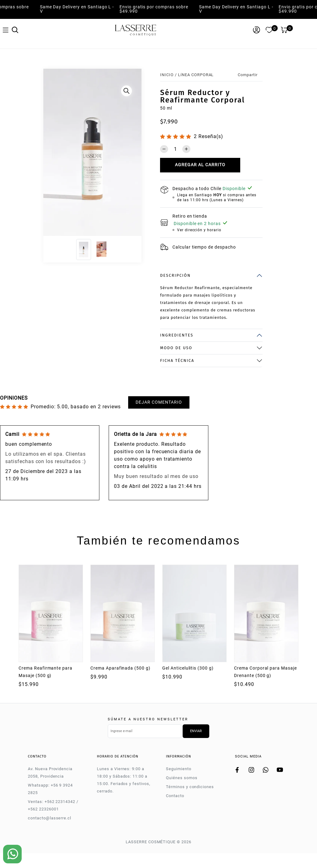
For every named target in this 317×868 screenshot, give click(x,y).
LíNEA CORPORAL (196, 75)
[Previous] (48, 154)
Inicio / (168, 75)
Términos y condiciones (190, 787)
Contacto (175, 796)
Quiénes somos (182, 778)
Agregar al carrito (200, 165)
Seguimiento (179, 769)
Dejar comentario (159, 402)
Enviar (196, 731)
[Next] (137, 154)
